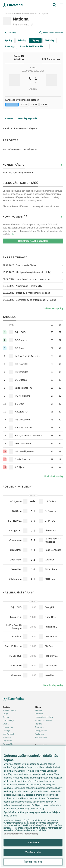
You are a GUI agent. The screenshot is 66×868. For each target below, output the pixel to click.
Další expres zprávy (53, 308)
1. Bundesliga (8, 720)
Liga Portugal (8, 734)
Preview (9, 118)
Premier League (9, 710)
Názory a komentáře (43, 720)
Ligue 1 (6, 724)
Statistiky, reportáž (27, 118)
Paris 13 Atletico (19, 58)
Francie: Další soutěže (34, 46)
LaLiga (5, 714)
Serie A (6, 717)
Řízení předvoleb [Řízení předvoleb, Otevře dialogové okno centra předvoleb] (33, 862)
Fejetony (39, 724)
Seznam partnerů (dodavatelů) (21, 834)
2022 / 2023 (12, 33)
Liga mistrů (7, 741)
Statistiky (50, 40)
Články (38, 707)
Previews (39, 714)
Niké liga (6, 731)
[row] (33, 332)
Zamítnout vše (33, 852)
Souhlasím (33, 843)
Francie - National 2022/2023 (26, 14)
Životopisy (39, 727)
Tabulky (22, 40)
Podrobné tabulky (54, 476)
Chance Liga (8, 727)
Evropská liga (8, 744)
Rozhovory (40, 734)
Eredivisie (7, 737)
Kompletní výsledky (53, 685)
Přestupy (10, 46)
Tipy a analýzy (41, 737)
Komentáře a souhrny (44, 717)
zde (12, 234)
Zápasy (44, 14)
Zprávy (9, 40)
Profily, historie (41, 731)
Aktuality (39, 710)
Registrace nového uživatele (33, 241)
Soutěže (8, 14)
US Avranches (51, 59)
